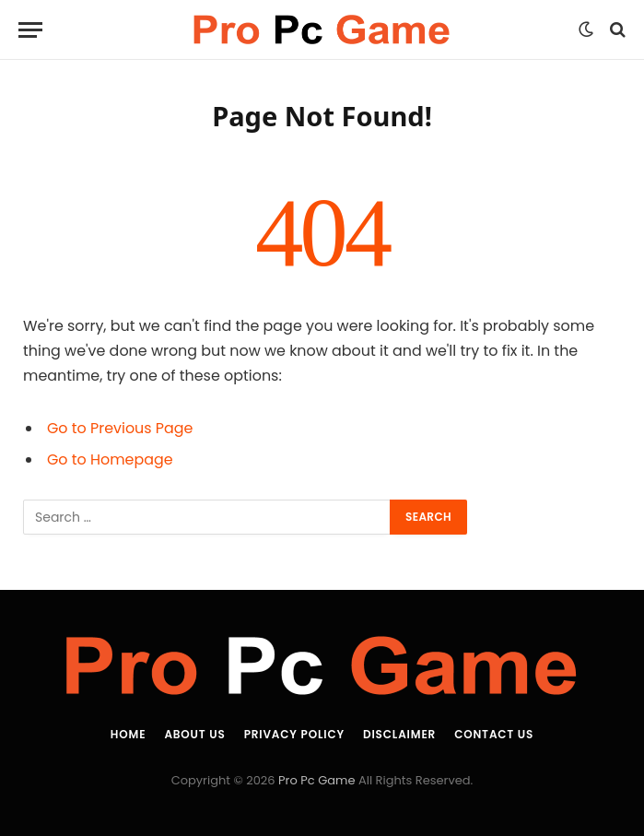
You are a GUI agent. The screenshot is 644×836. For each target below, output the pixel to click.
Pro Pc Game (316, 780)
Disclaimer (399, 734)
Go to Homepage (110, 459)
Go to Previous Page (120, 428)
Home (129, 734)
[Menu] (30, 30)
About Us (194, 734)
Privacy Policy (294, 734)
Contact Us (494, 734)
